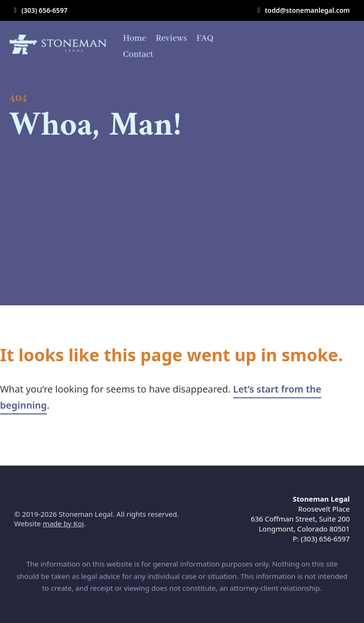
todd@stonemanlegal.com (307, 10)
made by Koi (63, 523)
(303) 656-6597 (44, 10)
